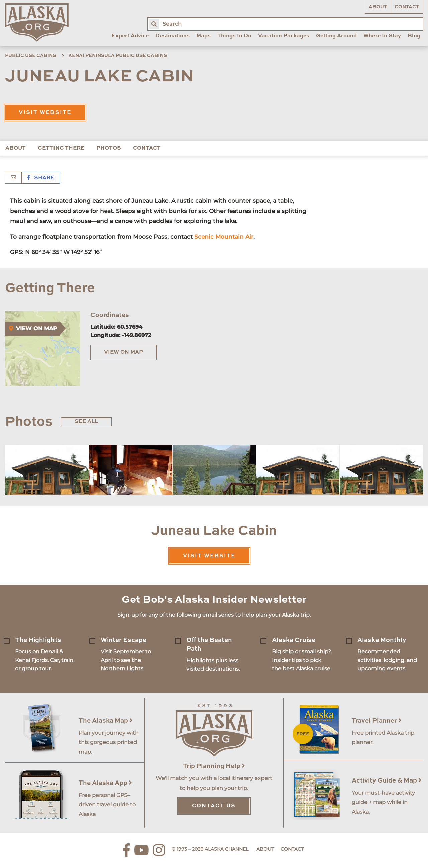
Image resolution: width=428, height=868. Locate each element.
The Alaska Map (106, 721)
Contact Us (214, 806)
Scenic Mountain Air (224, 237)
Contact (407, 7)
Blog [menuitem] (414, 36)
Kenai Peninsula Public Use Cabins (118, 56)
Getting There (61, 148)
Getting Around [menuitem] (336, 36)
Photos (109, 148)
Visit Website (45, 113)
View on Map (124, 352)
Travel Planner (377, 721)
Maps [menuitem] (203, 36)
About (378, 7)
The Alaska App (105, 783)
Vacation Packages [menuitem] (284, 36)
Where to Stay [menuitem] (382, 36)
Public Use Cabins (31, 56)
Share (41, 178)
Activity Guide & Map (387, 781)
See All (86, 422)
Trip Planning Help (214, 766)
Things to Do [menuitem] (234, 36)
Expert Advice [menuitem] (130, 36)
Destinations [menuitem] (173, 36)
